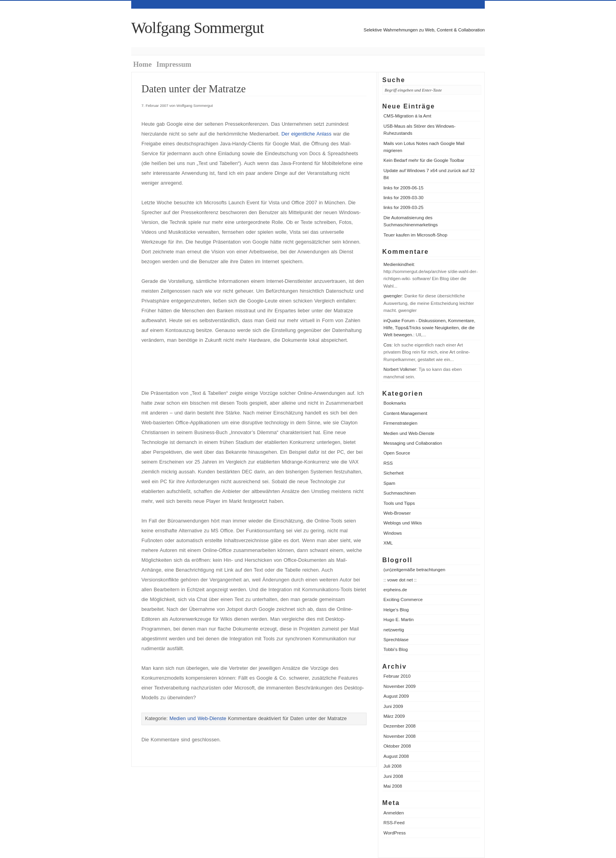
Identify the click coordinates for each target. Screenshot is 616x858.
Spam (389, 483)
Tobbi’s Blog (396, 649)
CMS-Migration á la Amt (407, 116)
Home (142, 64)
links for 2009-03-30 (403, 198)
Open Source (397, 453)
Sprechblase (396, 640)
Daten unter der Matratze (193, 89)
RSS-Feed (394, 823)
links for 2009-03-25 (403, 207)
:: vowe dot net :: (400, 580)
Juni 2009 (393, 706)
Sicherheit (393, 473)
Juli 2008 (392, 766)
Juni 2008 (393, 776)
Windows (393, 533)
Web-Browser (397, 513)
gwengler (393, 296)
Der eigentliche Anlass (306, 134)
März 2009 (394, 716)
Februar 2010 (397, 676)
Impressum (174, 64)
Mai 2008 (393, 786)
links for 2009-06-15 (403, 188)
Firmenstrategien (400, 423)
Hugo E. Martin (399, 620)
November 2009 (400, 686)
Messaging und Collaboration (413, 443)
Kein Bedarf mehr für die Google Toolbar (424, 160)
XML (388, 543)
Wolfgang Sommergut (197, 28)
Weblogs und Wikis (403, 523)
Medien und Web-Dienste (409, 433)
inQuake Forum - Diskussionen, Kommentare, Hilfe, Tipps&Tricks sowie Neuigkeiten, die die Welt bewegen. (429, 328)
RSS (388, 463)
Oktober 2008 (397, 746)
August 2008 (396, 756)
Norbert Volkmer (400, 369)
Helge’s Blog (396, 610)
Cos (387, 345)
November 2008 (400, 736)
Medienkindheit (399, 264)
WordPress (395, 833)
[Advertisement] (233, 367)
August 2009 (396, 696)
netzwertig (394, 630)
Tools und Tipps (399, 503)
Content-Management (405, 413)
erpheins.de (395, 590)
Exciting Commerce (403, 599)
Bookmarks (395, 403)
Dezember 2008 (400, 726)
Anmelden (394, 813)
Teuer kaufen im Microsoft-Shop (415, 235)
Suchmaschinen (400, 493)
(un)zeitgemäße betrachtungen (414, 570)
